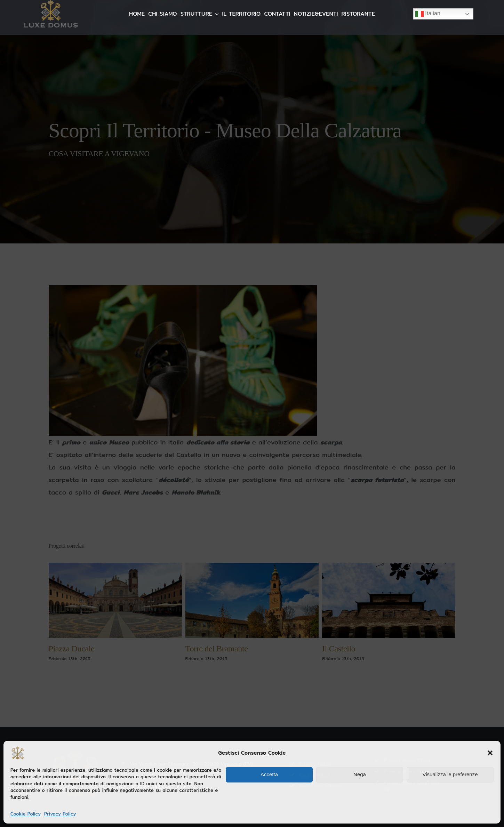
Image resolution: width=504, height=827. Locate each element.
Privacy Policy (60, 814)
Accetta (269, 774)
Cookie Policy (26, 814)
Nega (360, 774)
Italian (428, 14)
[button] (490, 753)
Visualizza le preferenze (450, 774)
